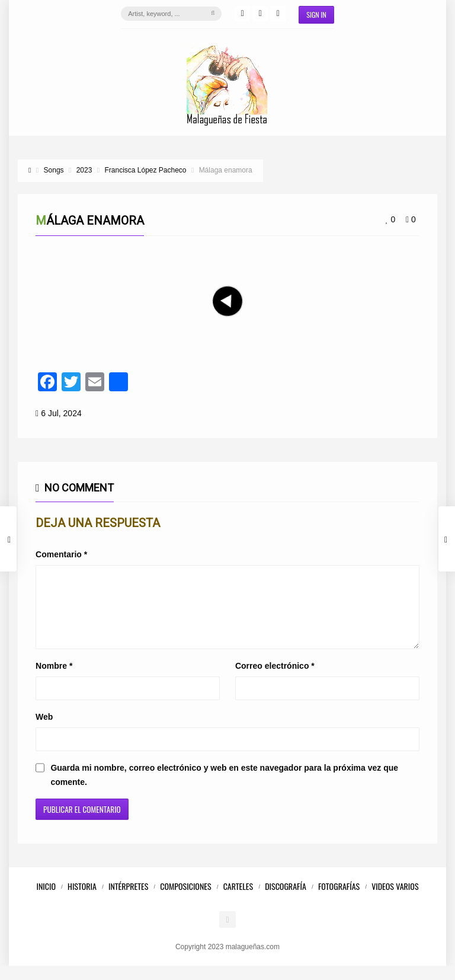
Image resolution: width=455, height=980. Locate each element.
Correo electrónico (275, 680)
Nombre (54, 680)
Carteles (238, 900)
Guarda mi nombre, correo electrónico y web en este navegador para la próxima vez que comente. (224, 789)
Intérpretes (128, 900)
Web (44, 731)
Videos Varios (395, 900)
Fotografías (339, 900)
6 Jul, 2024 (61, 413)
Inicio (46, 900)
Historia (82, 900)
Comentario (61, 554)
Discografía (286, 900)
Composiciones (185, 900)
